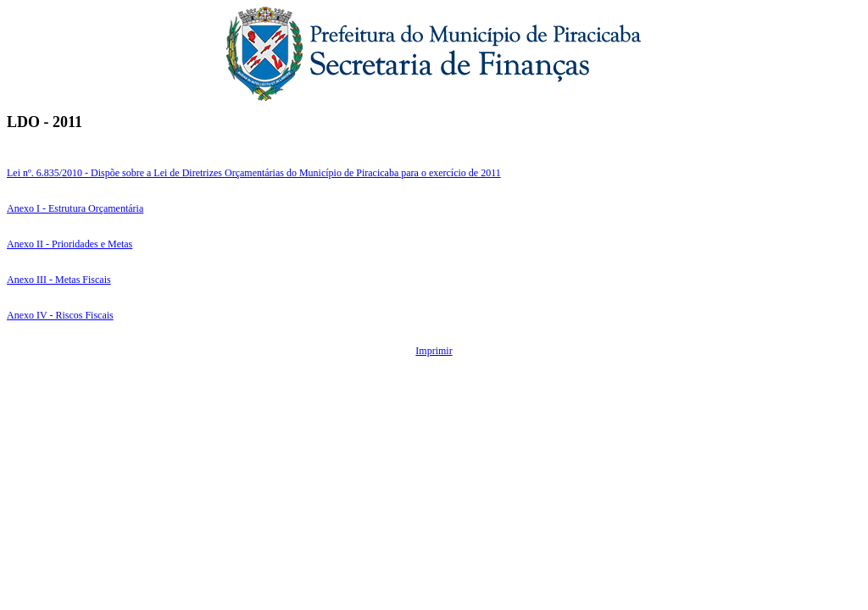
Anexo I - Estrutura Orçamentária (75, 208)
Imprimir (434, 351)
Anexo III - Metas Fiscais (59, 280)
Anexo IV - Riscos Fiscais (60, 315)
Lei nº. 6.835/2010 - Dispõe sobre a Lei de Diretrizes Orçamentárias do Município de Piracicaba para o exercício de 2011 (254, 173)
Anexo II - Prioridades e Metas (70, 244)
